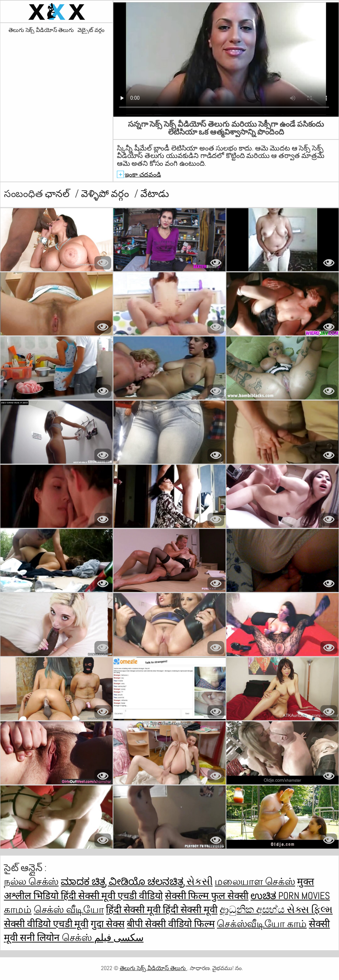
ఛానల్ (58, 194)
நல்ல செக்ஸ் (31, 882)
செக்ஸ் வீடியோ (69, 910)
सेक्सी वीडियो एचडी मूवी (46, 924)
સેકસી (200, 882)
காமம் (18, 910)
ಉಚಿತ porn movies (290, 896)
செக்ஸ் (78, 938)
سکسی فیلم (119, 938)
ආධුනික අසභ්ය (253, 910)
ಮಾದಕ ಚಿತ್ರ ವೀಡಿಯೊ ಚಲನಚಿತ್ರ (124, 882)
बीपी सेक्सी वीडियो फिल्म (171, 924)
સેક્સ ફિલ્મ (310, 910)
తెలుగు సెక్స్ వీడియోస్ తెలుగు (41, 30)
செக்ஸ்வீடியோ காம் (262, 924)
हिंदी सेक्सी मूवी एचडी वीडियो (112, 896)
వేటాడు (155, 194)
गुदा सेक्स (108, 924)
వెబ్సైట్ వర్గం (91, 30)
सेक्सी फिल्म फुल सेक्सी (207, 896)
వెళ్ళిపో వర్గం (106, 194)
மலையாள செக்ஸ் (255, 882)
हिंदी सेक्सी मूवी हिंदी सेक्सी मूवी (162, 910)
